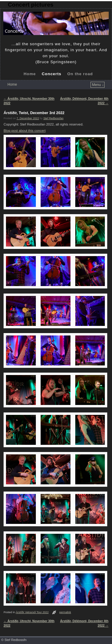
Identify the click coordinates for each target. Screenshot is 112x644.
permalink (65, 612)
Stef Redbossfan (53, 118)
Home (30, 74)
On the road (80, 74)
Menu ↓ (98, 85)
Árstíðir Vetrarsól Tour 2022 (32, 612)
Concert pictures (30, 5)
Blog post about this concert (25, 131)
